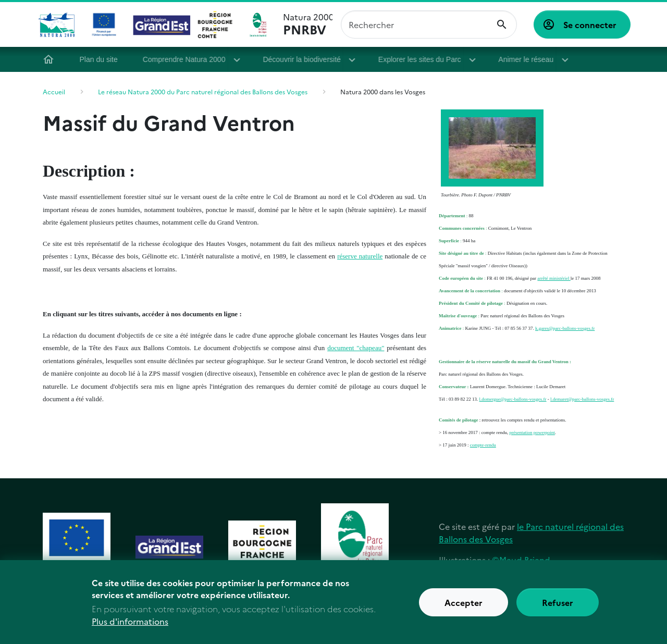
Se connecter (590, 24)
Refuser (558, 606)
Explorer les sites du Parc (422, 59)
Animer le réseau (526, 59)
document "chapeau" (356, 348)
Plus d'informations (130, 625)
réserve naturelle (360, 256)
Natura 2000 (308, 24)
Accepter (464, 606)
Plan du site (101, 59)
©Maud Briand (521, 560)
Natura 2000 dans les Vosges (383, 91)
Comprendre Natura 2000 (187, 59)
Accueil (51, 59)
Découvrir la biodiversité (305, 59)
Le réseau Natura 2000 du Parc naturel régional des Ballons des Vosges (203, 91)
